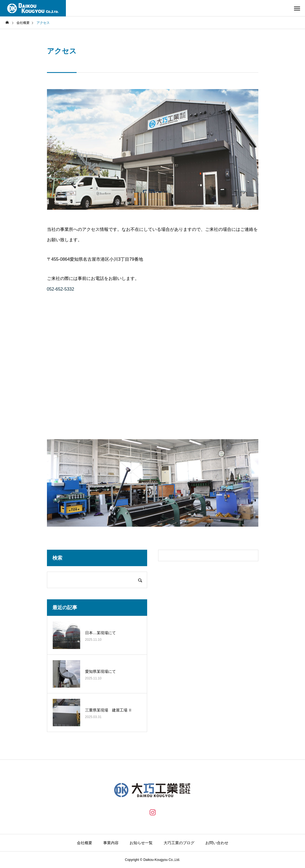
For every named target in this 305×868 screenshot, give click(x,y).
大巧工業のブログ (179, 843)
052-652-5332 (61, 289)
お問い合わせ (217, 843)
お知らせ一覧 (141, 843)
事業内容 (111, 843)
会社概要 (85, 843)
